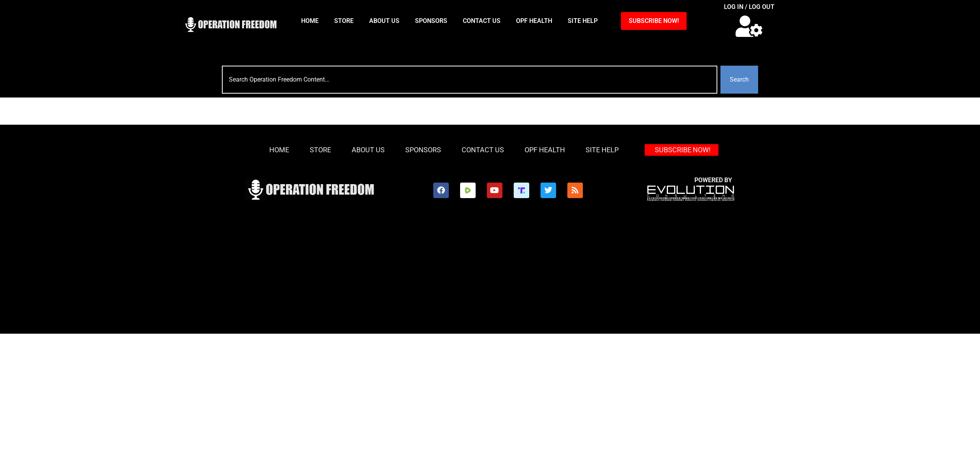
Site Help (583, 21)
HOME (310, 21)
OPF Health (534, 21)
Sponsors (431, 21)
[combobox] (470, 80)
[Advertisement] (395, 275)
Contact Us (482, 21)
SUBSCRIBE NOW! (654, 21)
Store (344, 21)
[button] (749, 26)
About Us (384, 21)
